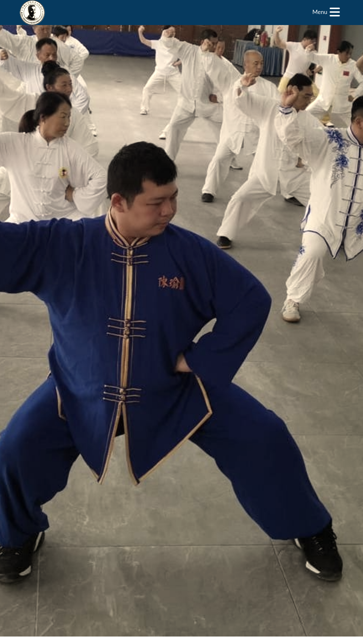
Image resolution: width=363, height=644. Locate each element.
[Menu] (326, 12)
